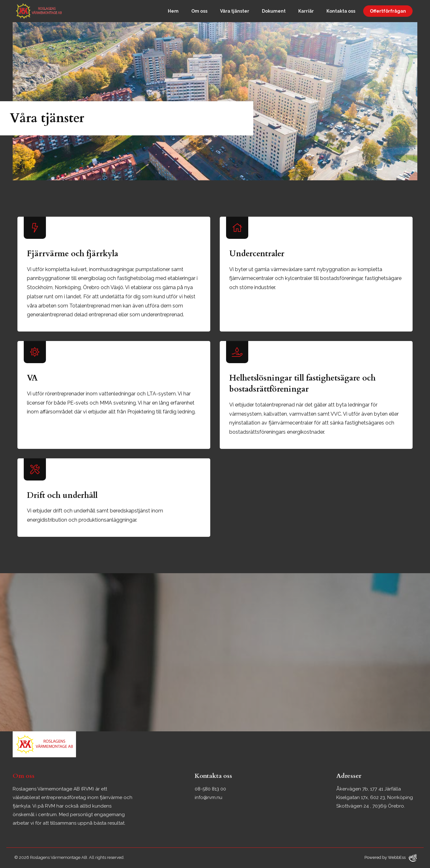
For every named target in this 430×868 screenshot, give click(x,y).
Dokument (274, 11)
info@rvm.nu (209, 797)
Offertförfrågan (388, 11)
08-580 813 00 (210, 789)
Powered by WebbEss (391, 858)
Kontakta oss (341, 11)
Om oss (199, 11)
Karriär (306, 11)
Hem (173, 11)
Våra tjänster (235, 11)
